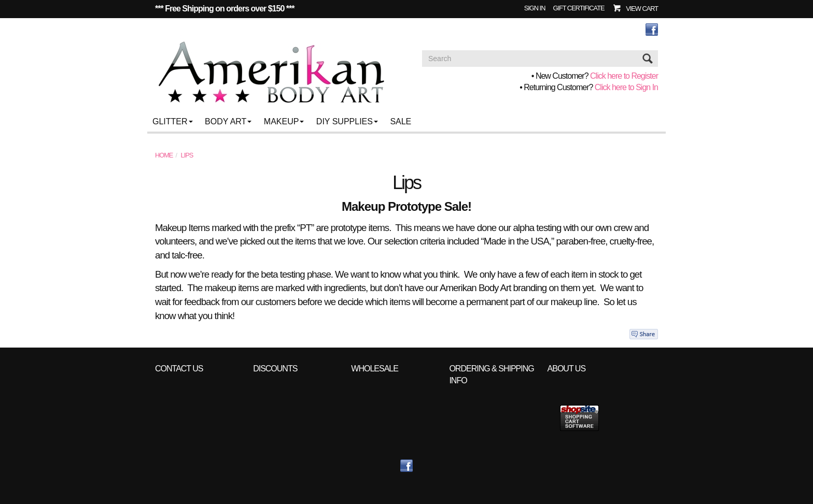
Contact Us (179, 369)
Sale (401, 121)
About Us (567, 369)
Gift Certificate (578, 8)
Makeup (284, 121)
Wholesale (375, 369)
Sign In (535, 8)
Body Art (228, 121)
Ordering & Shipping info (491, 375)
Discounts (275, 369)
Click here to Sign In (626, 87)
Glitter (173, 121)
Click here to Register (624, 76)
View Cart (642, 9)
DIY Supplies (347, 121)
